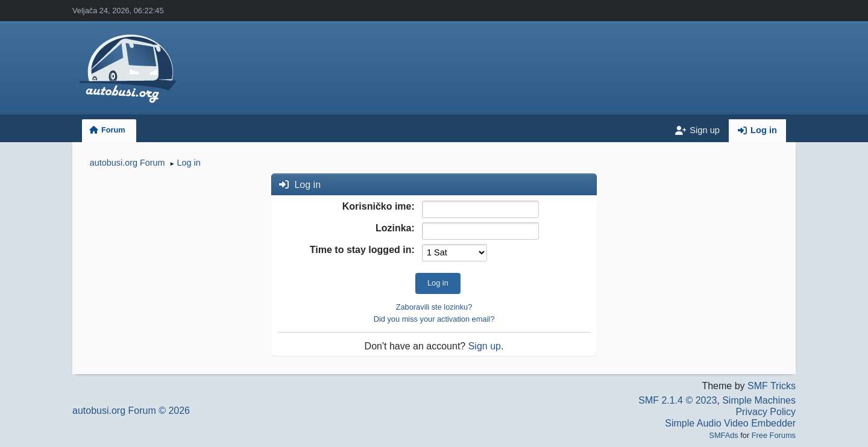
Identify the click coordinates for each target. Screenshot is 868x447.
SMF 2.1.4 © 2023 (678, 400)
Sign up (485, 346)
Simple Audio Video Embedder (730, 423)
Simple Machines (759, 400)
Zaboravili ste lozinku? (434, 307)
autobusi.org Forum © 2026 (131, 411)
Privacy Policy (766, 412)
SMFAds (723, 435)
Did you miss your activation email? (434, 319)
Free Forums (774, 435)
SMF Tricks (772, 386)
